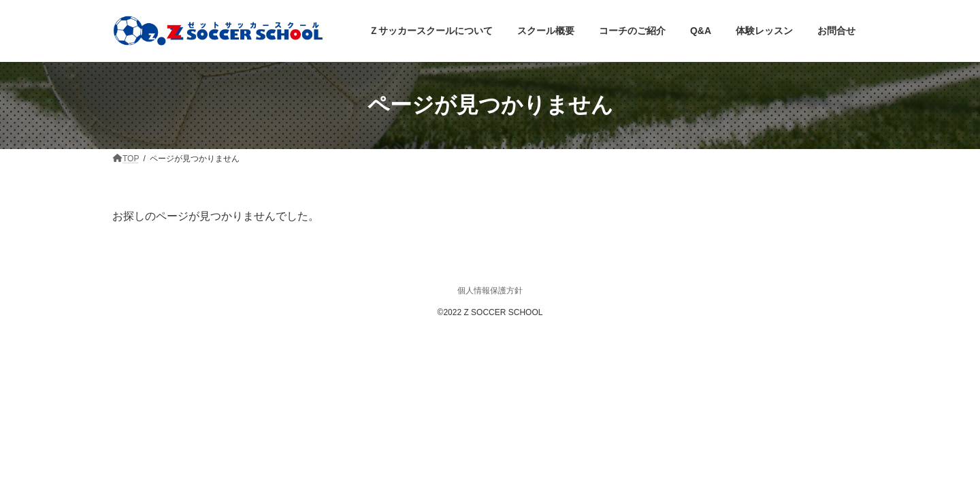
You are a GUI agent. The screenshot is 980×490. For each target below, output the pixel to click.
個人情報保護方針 (490, 291)
